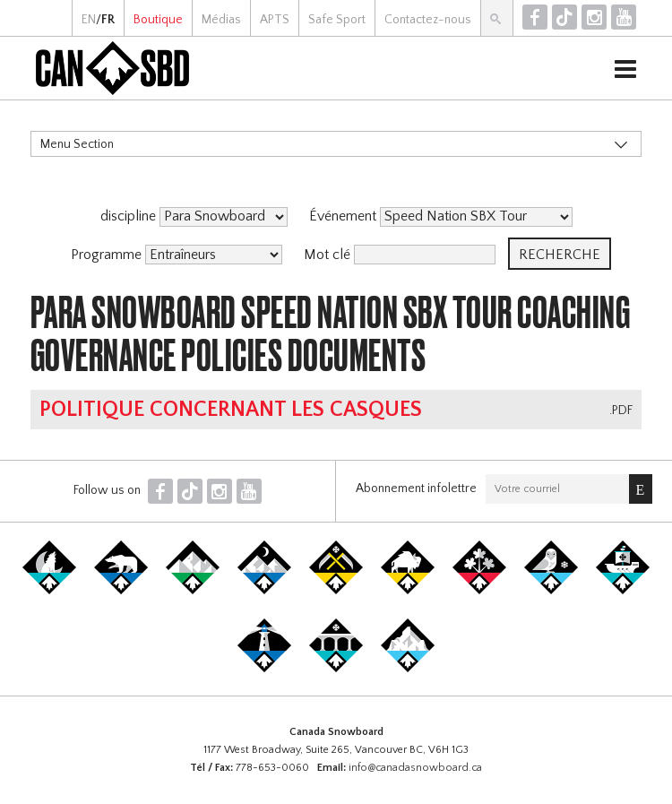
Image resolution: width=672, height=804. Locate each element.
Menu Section (77, 144)
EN (89, 20)
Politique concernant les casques (231, 410)
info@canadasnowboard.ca (415, 768)
